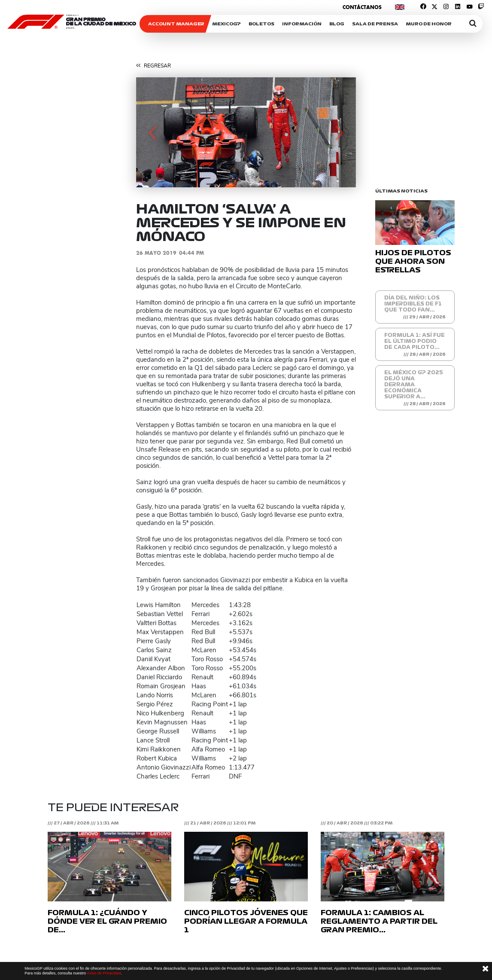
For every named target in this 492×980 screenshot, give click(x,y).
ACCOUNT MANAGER (176, 24)
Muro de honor (429, 24)
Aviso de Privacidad (104, 973)
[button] (153, 132)
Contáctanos (362, 7)
